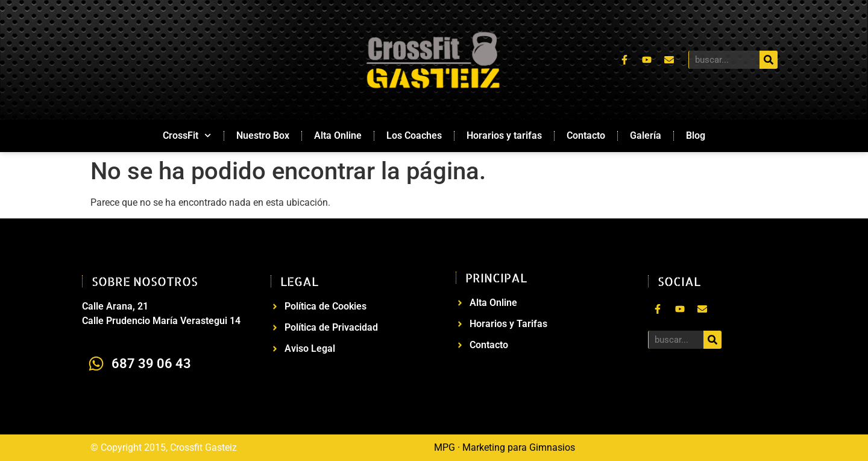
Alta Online (338, 135)
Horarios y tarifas (504, 135)
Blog (696, 135)
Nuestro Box (263, 135)
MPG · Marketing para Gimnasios (505, 447)
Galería (646, 135)
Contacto (586, 135)
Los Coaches (414, 135)
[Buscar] (769, 60)
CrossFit (187, 135)
